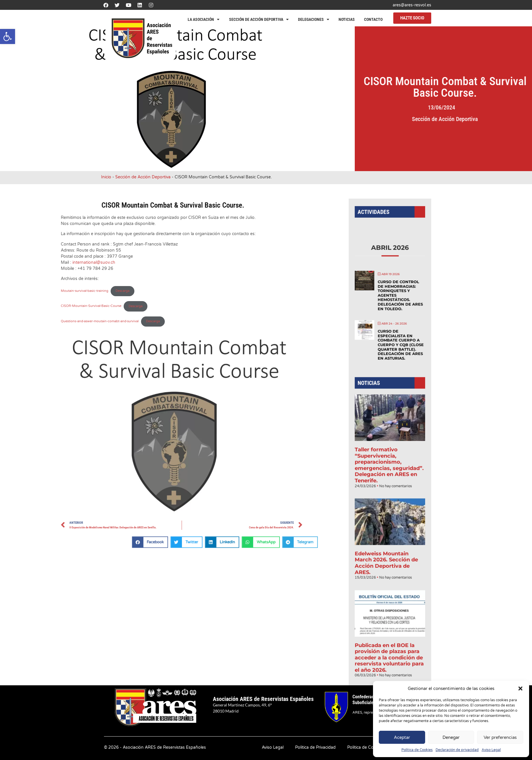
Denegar (451, 737)
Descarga (16, 306)
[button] (8, 36)
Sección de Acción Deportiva (259, 19)
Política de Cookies (417, 750)
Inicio (106, 177)
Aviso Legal (491, 750)
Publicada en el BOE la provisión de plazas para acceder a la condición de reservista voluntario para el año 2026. (389, 637)
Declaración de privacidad (457, 750)
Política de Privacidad (315, 747)
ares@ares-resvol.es (412, 5)
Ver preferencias (500, 737)
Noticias (347, 19)
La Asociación (204, 19)
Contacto (373, 19)
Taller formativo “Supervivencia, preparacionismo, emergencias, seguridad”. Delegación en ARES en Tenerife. (389, 463)
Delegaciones (314, 19)
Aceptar (402, 737)
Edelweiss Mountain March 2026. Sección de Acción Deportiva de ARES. (387, 552)
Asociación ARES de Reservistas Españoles (263, 699)
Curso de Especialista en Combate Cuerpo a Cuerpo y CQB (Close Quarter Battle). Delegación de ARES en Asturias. (400, 354)
